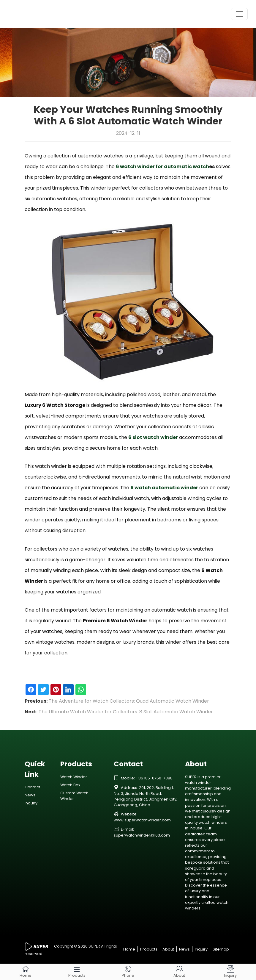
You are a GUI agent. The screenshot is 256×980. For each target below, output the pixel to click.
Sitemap (221, 949)
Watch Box (70, 785)
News (30, 795)
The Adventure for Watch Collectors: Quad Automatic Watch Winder (129, 701)
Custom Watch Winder (74, 796)
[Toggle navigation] (239, 14)
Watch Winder (74, 777)
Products (149, 949)
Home (129, 949)
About (168, 949)
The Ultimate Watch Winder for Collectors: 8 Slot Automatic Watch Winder (126, 712)
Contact (32, 787)
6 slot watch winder (153, 437)
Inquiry (31, 803)
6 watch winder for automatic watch (162, 167)
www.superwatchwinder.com (142, 820)
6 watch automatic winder (164, 488)
